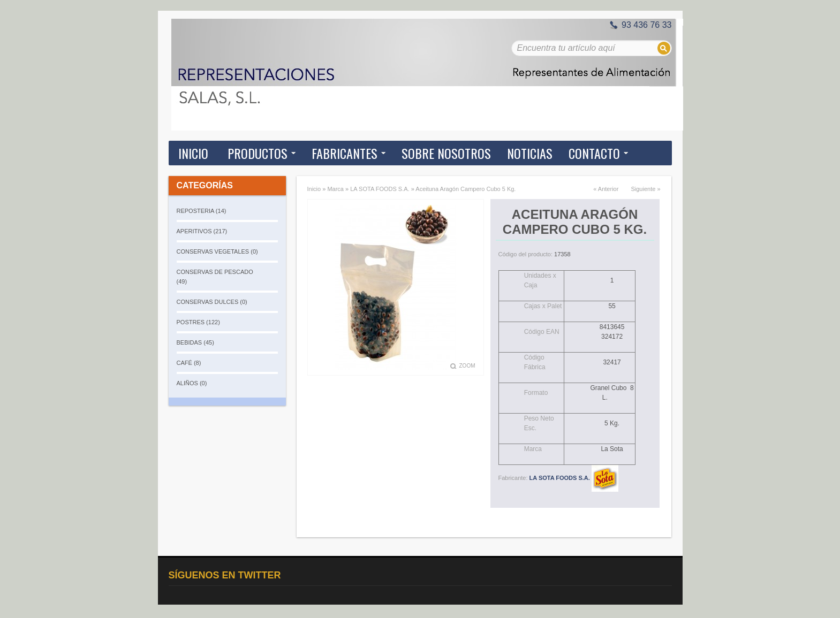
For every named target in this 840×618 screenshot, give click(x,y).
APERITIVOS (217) (202, 231)
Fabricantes (345, 153)
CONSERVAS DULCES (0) (212, 302)
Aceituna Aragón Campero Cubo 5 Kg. (466, 189)
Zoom (467, 366)
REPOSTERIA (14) (202, 211)
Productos (258, 153)
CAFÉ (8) (189, 363)
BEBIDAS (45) (195, 342)
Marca (335, 189)
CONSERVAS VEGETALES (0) (217, 251)
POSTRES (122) (198, 322)
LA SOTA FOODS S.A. (380, 189)
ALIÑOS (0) (192, 383)
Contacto (594, 153)
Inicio (193, 153)
